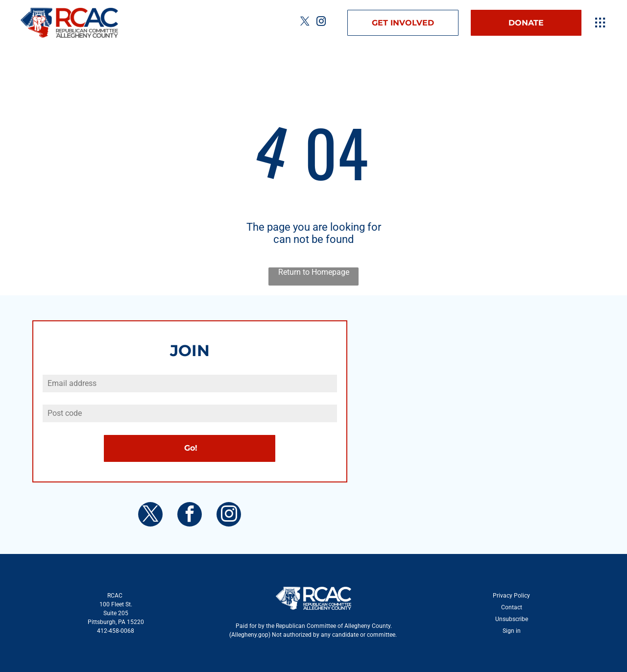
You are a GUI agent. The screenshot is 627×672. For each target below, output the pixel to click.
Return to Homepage (314, 272)
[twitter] (305, 23)
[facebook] (190, 516)
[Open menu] (600, 23)
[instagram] (321, 23)
